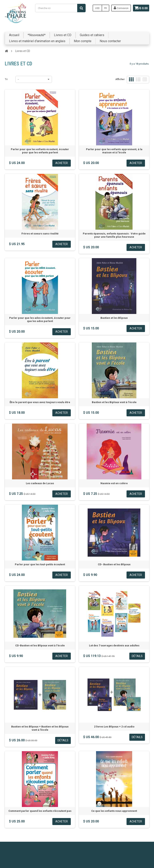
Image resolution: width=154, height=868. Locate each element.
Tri (6, 79)
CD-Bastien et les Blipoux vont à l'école (40, 645)
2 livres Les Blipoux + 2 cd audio (114, 727)
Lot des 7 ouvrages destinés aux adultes (114, 645)
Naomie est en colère (114, 483)
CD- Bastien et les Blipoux (114, 564)
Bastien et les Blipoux (114, 318)
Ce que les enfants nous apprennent (114, 811)
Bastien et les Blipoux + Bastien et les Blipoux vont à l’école (40, 728)
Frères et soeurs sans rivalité (40, 234)
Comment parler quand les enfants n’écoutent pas (40, 811)
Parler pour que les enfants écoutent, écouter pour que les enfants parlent (40, 151)
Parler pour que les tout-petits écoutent (40, 564)
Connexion (116, 8)
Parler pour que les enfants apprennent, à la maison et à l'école (114, 151)
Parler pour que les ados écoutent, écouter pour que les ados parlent (40, 319)
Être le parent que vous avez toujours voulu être (40, 402)
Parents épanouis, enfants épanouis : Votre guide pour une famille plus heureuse (114, 235)
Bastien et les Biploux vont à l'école (114, 402)
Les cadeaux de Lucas (40, 483)
